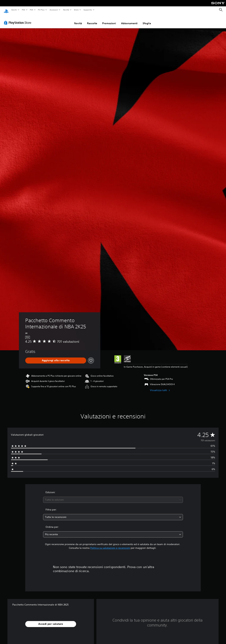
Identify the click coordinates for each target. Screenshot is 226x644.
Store (76, 10)
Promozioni (109, 20)
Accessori (54, 10)
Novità (66, 10)
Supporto (88, 10)
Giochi (14, 10)
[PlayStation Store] (18, 19)
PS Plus (41, 10)
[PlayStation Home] (6, 10)
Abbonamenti (129, 20)
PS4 (32, 10)
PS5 (24, 10)
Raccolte (92, 20)
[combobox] (113, 496)
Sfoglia (147, 20)
